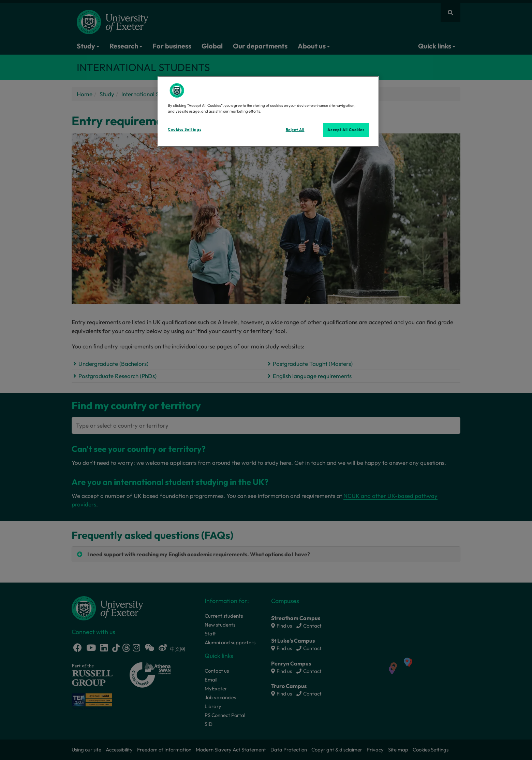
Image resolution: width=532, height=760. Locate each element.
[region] (268, 112)
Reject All (295, 130)
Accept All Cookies (346, 130)
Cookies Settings (184, 129)
